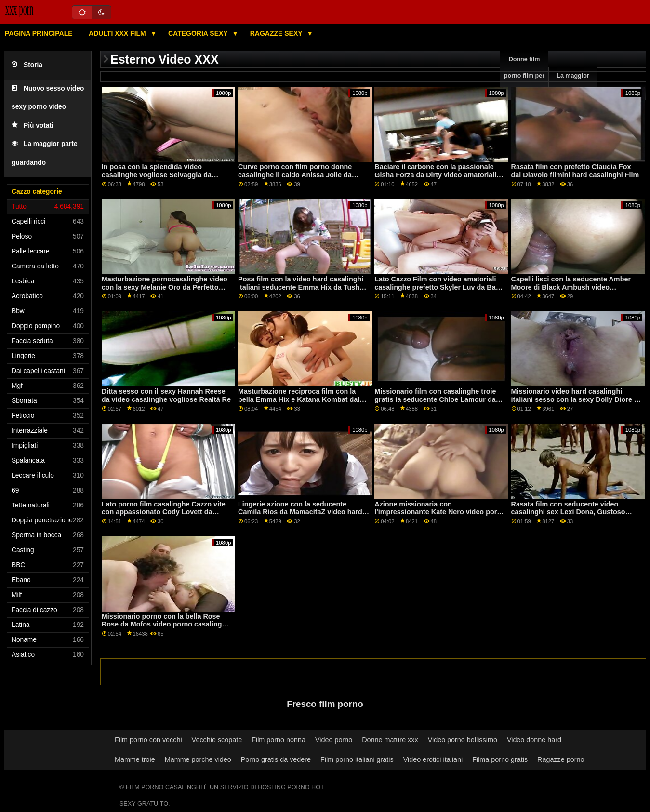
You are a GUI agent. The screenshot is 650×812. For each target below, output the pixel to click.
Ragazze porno (561, 759)
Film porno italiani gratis (357, 759)
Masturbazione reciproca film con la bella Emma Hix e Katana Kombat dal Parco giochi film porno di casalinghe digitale (299, 403)
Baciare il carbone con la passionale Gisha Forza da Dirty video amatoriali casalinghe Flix (435, 175)
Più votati (33, 126)
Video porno (334, 740)
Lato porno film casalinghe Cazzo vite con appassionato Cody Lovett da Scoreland (164, 512)
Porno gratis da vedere (276, 759)
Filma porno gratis (500, 759)
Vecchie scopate (217, 740)
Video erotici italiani (433, 759)
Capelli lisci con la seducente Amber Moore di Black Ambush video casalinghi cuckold (571, 287)
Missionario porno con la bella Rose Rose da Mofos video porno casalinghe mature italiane (166, 624)
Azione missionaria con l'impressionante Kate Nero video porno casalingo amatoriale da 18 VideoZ (440, 512)
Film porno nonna (279, 740)
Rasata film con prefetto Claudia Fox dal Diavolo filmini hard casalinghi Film (575, 171)
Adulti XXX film (118, 33)
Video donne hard (534, 740)
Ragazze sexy (277, 33)
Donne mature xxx (390, 740)
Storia (27, 65)
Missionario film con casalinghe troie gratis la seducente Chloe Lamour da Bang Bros (435, 399)
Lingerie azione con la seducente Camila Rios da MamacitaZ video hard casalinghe (300, 512)
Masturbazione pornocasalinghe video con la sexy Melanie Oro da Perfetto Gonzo (165, 287)
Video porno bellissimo (463, 740)
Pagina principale (39, 33)
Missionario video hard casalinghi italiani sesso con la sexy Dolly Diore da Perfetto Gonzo (577, 399)
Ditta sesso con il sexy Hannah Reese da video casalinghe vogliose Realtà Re (166, 395)
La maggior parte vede (573, 84)
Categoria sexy (199, 33)
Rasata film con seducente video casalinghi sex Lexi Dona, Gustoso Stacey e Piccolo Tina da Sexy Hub (568, 512)
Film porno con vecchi (148, 740)
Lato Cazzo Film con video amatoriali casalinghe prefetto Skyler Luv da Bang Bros (439, 287)
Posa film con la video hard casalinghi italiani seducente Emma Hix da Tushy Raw (301, 287)
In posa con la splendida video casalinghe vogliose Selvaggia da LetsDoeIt (157, 175)
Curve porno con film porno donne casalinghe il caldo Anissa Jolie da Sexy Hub (295, 175)
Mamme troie (135, 759)
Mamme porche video (198, 759)
